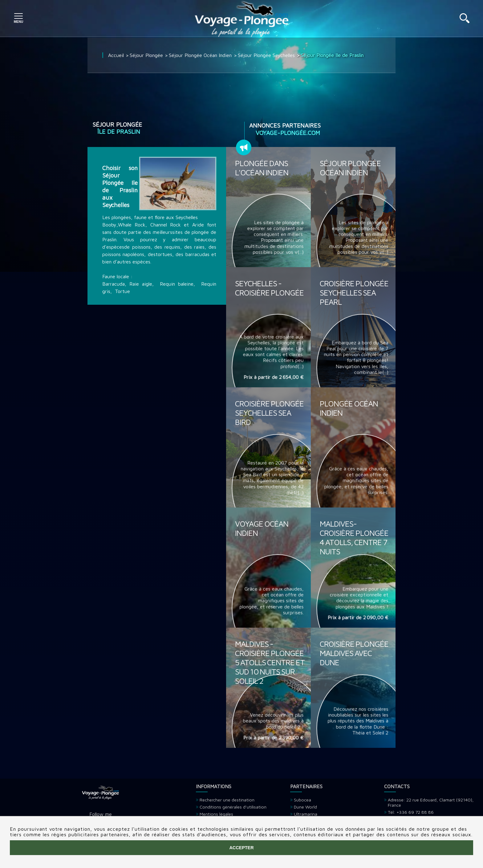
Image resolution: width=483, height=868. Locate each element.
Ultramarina (306, 814)
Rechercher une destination (227, 800)
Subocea (302, 800)
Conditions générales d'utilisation (233, 807)
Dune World (305, 807)
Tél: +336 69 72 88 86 (411, 812)
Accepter (241, 848)
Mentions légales (216, 814)
